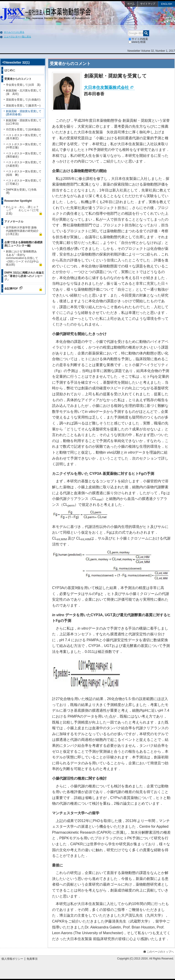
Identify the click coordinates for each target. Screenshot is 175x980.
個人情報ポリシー (12, 959)
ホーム (131, 4)
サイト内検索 (138, 39)
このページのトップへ (158, 952)
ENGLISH (167, 4)
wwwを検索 (137, 42)
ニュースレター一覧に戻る (17, 37)
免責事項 (32, 959)
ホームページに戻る (14, 32)
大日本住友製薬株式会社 (106, 88)
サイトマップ (148, 4)
